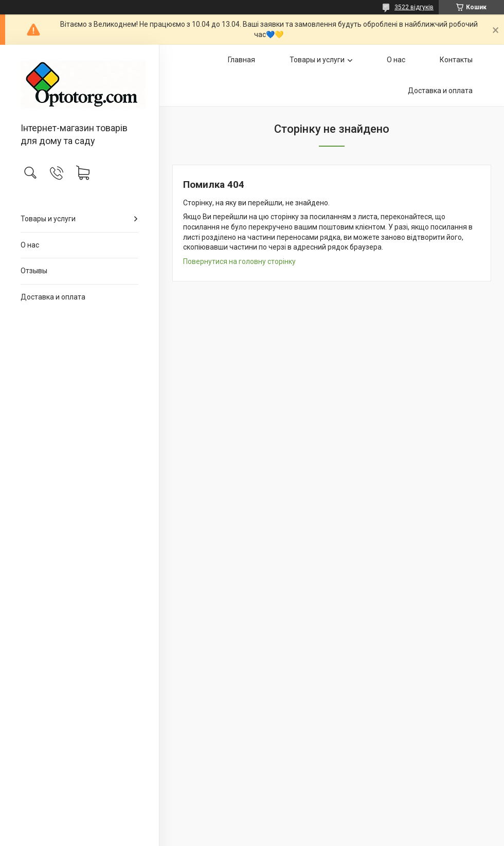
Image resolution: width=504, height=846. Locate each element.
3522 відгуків (414, 7)
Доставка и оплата (53, 297)
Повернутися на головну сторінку (239, 261)
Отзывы (34, 271)
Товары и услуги (48, 219)
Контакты (456, 60)
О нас (30, 245)
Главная (241, 60)
